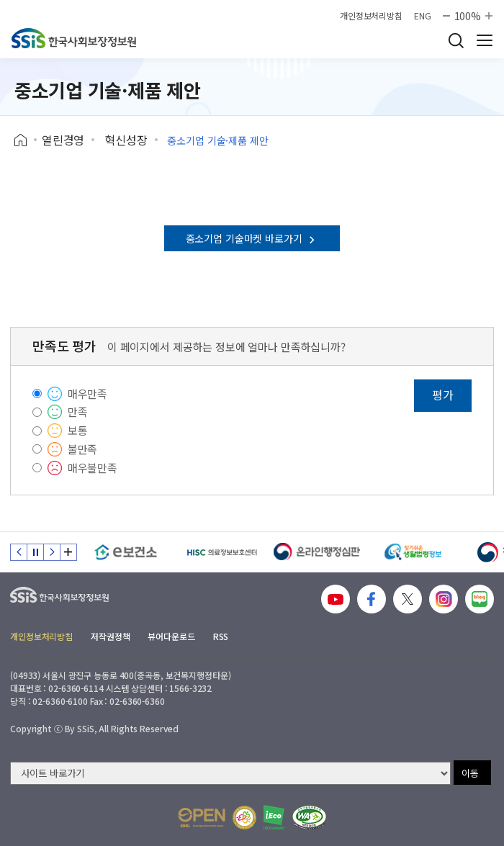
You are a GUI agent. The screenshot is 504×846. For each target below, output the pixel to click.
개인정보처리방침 (371, 16)
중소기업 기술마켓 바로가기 (252, 238)
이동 (470, 773)
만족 (78, 411)
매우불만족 (93, 468)
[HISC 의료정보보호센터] (221, 552)
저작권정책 (110, 636)
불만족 (83, 449)
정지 (35, 552)
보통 (78, 430)
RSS (221, 636)
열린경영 (63, 140)
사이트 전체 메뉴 (485, 40)
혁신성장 (126, 140)
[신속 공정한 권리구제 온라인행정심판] (317, 552)
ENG (423, 16)
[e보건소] (126, 552)
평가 (443, 395)
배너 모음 (68, 552)
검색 (456, 40)
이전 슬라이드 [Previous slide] (19, 552)
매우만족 (87, 393)
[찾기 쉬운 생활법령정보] (413, 552)
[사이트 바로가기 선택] (230, 773)
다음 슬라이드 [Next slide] (52, 552)
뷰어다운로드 (171, 636)
